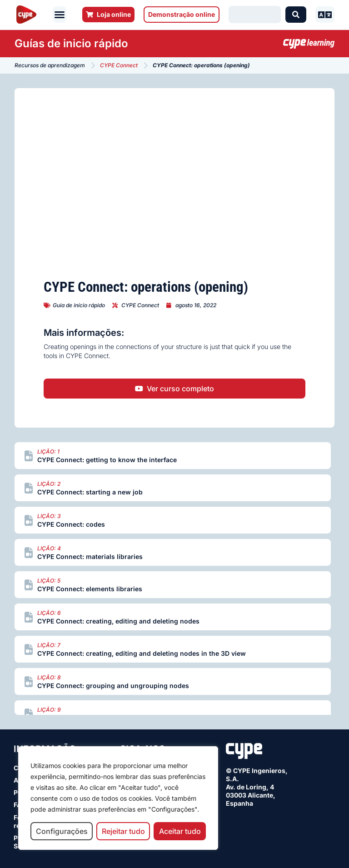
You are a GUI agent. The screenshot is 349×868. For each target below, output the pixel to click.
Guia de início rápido (79, 305)
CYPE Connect (119, 65)
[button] (60, 15)
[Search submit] (296, 15)
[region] (118, 798)
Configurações (62, 831)
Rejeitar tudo (123, 831)
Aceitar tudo (180, 831)
